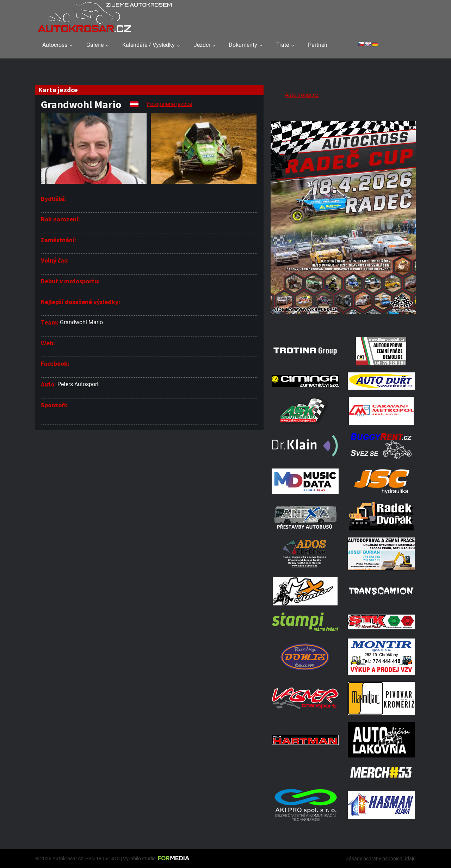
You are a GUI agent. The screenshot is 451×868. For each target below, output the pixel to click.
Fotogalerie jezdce (169, 104)
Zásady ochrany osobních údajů (381, 858)
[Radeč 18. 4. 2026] (343, 321)
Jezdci (202, 45)
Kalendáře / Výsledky (149, 45)
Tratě (283, 45)
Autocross (55, 45)
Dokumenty (243, 45)
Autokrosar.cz (302, 95)
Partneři (318, 45)
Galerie (95, 45)
